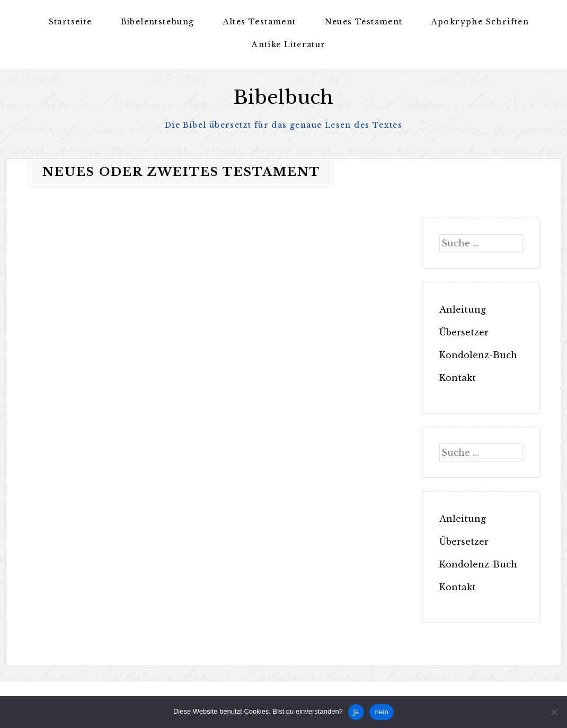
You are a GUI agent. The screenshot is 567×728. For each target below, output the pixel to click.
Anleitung (463, 309)
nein (382, 712)
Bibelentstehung (158, 22)
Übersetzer (464, 332)
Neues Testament (364, 22)
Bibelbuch (283, 97)
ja (356, 712)
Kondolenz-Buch (478, 355)
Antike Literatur (289, 45)
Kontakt (458, 378)
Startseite (70, 22)
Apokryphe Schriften (480, 22)
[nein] (554, 712)
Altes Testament (260, 22)
